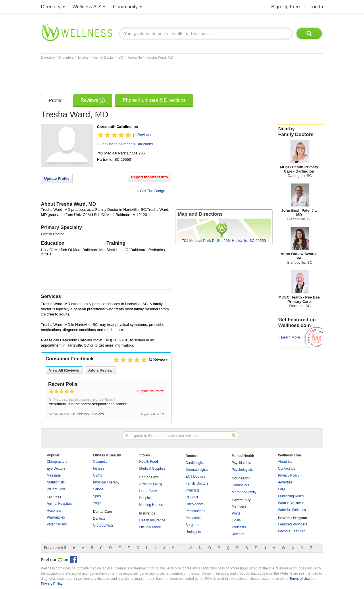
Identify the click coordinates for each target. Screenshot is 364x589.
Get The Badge (153, 191)
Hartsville (135, 58)
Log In (316, 7)
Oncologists (195, 504)
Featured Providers (293, 524)
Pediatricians (196, 511)
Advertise (285, 482)
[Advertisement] (146, 75)
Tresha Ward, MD (160, 58)
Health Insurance (152, 520)
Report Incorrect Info (150, 177)
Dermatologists (197, 470)
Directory (51, 7)
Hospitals (54, 510)
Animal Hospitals (60, 504)
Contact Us (287, 468)
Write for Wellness (292, 510)
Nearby (300, 132)
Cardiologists (196, 463)
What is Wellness (291, 503)
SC (121, 58)
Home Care (148, 491)
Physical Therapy (106, 482)
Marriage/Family (244, 492)
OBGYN (192, 497)
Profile (56, 101)
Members (239, 506)
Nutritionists (56, 482)
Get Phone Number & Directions (126, 144)
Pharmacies (56, 517)
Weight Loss (56, 489)
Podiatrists (194, 518)
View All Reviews (64, 370)
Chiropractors (57, 462)
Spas (97, 496)
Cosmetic (100, 462)
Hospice (146, 498)
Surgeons (193, 525)
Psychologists (242, 470)
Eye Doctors (56, 468)
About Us (285, 462)
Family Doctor (104, 58)
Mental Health (243, 456)
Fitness (99, 468)
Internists (193, 490)
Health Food (149, 462)
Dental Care (103, 512)
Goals (236, 520)
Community (125, 7)
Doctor (84, 58)
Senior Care (149, 477)
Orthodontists (103, 525)
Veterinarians (57, 524)
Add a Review (100, 370)
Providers (67, 58)
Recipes (238, 534)
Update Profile (57, 178)
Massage (54, 475)
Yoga (97, 503)
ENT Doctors (195, 477)
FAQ (282, 489)
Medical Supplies (152, 468)
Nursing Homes (151, 505)
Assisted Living (151, 484)
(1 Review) (142, 135)
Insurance (148, 513)
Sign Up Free (286, 7)
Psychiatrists (241, 463)
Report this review (151, 391)
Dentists (99, 519)
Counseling (241, 478)
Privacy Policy (289, 475)
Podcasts (239, 527)
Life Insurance (150, 527)
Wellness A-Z (87, 7)
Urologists (193, 532)
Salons (98, 489)
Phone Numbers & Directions (154, 100)
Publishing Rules (291, 496)
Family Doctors (197, 483)
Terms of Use (300, 579)
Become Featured (292, 531)
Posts (236, 513)
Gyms (98, 475)
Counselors (241, 485)
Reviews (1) (93, 100)
